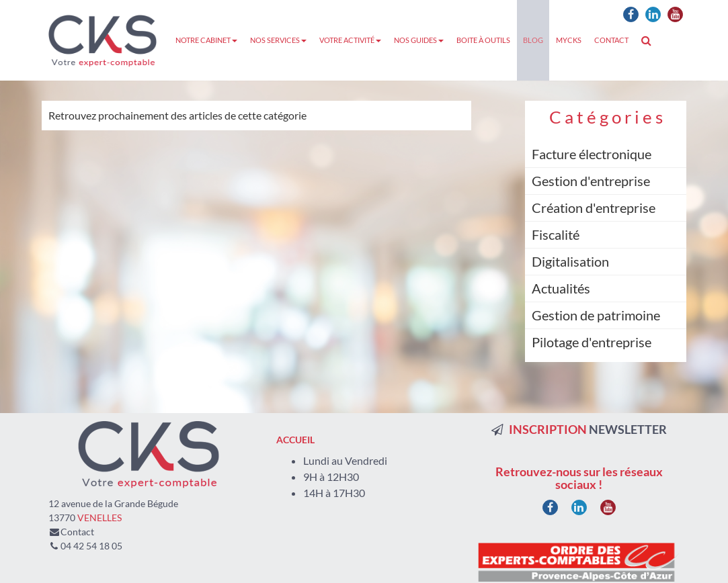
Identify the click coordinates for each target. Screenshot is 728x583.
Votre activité (350, 40)
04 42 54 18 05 (91, 546)
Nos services (278, 40)
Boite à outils (483, 40)
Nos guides (419, 40)
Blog (533, 40)
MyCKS (569, 40)
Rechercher (650, 40)
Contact (611, 40)
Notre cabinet (206, 40)
